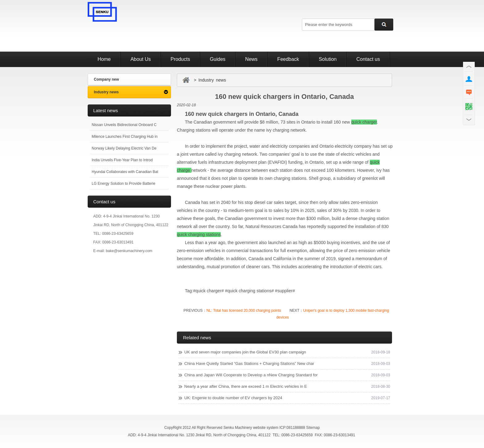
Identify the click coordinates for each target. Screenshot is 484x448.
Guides (218, 59)
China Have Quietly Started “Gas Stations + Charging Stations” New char (249, 363)
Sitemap (313, 428)
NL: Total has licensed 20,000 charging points (244, 311)
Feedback (288, 59)
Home (104, 59)
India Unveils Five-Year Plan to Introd (122, 160)
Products (180, 59)
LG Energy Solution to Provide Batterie (123, 184)
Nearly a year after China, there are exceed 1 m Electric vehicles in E (246, 386)
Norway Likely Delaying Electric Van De (124, 148)
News (251, 59)
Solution (328, 59)
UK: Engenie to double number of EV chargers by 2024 (233, 398)
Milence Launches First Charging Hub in (125, 137)
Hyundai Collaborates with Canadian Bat (125, 172)
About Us (141, 59)
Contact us (368, 59)
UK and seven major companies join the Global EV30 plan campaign (245, 352)
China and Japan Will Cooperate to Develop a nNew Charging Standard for (251, 375)
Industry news (106, 92)
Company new (106, 79)
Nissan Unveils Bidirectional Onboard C (124, 125)
